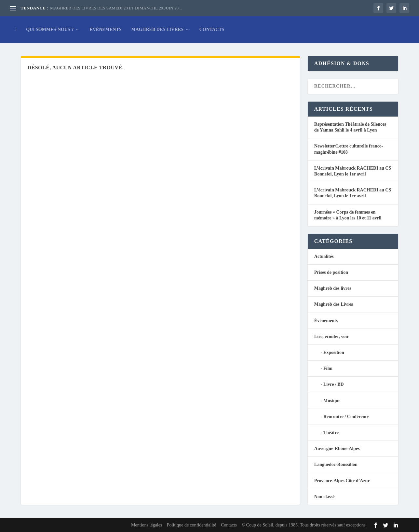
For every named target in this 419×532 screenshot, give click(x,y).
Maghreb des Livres (157, 29)
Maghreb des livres (333, 288)
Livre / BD (334, 384)
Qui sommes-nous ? (50, 29)
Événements (105, 29)
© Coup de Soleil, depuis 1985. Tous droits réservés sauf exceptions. (304, 525)
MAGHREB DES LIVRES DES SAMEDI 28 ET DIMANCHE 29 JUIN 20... (116, 8)
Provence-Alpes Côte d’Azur (342, 481)
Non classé (324, 497)
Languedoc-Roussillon (336, 464)
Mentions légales (147, 525)
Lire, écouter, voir (332, 336)
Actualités (324, 256)
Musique (332, 401)
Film (328, 368)
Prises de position (331, 272)
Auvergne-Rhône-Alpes (337, 448)
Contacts (212, 29)
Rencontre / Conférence (346, 417)
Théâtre (331, 433)
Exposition (334, 352)
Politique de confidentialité (192, 525)
